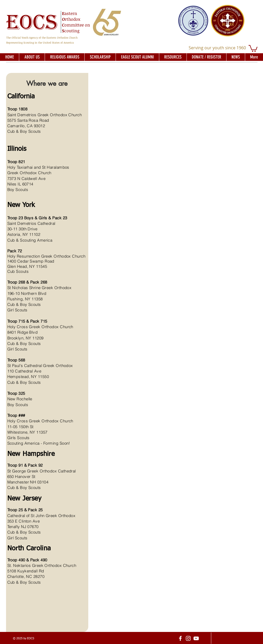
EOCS (32, 22)
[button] (253, 48)
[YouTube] (196, 638)
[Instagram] (188, 638)
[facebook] (180, 638)
